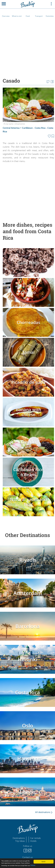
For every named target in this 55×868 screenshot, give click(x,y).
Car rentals (35, 838)
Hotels (33, 841)
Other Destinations (28, 535)
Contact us (28, 857)
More (33, 865)
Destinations (19, 838)
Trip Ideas (20, 841)
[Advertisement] (27, 190)
